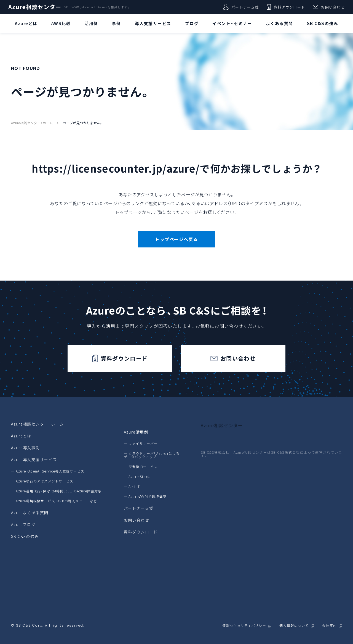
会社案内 (329, 626)
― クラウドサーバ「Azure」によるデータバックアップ (152, 455)
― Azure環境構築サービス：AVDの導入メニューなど (54, 501)
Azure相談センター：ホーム (32, 123)
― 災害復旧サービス (141, 467)
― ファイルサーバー (141, 444)
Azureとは (21, 436)
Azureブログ (23, 524)
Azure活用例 (136, 432)
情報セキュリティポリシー (244, 626)
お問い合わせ (329, 7)
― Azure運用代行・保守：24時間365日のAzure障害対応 (56, 491)
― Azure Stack (137, 477)
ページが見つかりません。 (83, 123)
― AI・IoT (132, 487)
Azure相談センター (35, 7)
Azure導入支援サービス (34, 460)
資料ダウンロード (286, 7)
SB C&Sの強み (25, 536)
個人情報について (294, 626)
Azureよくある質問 (30, 513)
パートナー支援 (241, 7)
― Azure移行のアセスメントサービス (42, 481)
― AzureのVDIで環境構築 (145, 497)
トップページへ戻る (176, 239)
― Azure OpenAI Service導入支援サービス (48, 471)
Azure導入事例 (26, 448)
